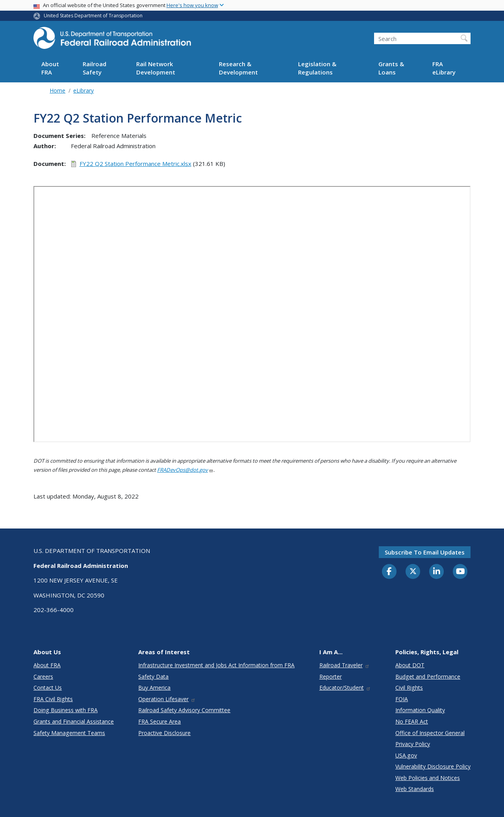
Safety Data (153, 676)
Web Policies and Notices (428, 778)
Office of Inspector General (430, 733)
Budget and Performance (428, 676)
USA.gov (406, 755)
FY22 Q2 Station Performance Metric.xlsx (135, 164)
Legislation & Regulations (317, 68)
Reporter (331, 676)
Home (57, 90)
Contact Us (48, 688)
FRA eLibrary (444, 68)
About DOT (410, 665)
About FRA (50, 68)
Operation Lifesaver (167, 699)
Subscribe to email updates (425, 552)
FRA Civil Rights (53, 699)
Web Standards (415, 789)
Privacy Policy (413, 744)
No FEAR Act (412, 721)
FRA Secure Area (159, 721)
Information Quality (420, 710)
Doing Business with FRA (66, 710)
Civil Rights (409, 688)
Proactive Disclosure (164, 733)
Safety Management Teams (69, 733)
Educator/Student (345, 688)
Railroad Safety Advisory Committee (184, 710)
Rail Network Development (156, 68)
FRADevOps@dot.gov (185, 470)
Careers (43, 676)
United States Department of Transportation (93, 16)
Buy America (154, 688)
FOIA (402, 699)
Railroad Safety (94, 68)
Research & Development (238, 68)
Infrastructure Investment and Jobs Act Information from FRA (216, 665)
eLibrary (83, 90)
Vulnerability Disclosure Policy (433, 766)
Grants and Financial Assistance (74, 721)
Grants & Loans (391, 68)
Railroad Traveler (345, 665)
